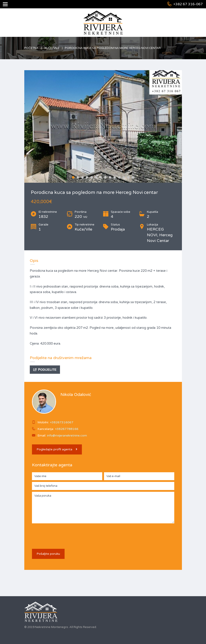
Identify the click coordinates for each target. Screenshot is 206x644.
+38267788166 (67, 429)
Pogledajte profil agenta (57, 449)
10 (115, 177)
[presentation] (65, 534)
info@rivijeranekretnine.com (67, 436)
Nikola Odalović (76, 395)
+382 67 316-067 (188, 4)
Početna (31, 48)
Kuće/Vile (52, 48)
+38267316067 (62, 422)
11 (119, 177)
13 (128, 177)
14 (133, 177)
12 (124, 177)
